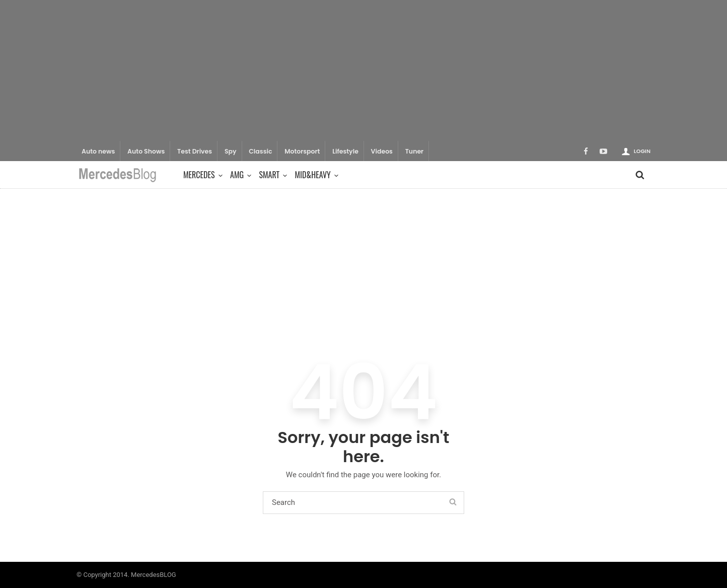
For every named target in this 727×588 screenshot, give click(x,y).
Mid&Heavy (315, 175)
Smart (272, 175)
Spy (231, 151)
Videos (382, 151)
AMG (239, 175)
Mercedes (202, 175)
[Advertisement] (363, 70)
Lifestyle (345, 151)
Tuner (415, 151)
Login (642, 151)
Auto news (98, 151)
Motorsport (302, 151)
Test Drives (195, 151)
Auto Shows (146, 151)
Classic (260, 151)
